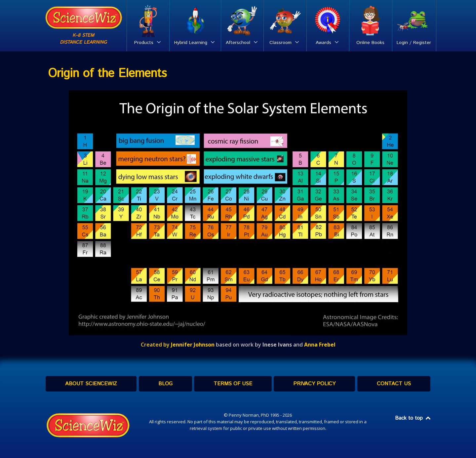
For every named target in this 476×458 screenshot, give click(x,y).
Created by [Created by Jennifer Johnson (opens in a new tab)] (178, 345)
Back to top (413, 418)
